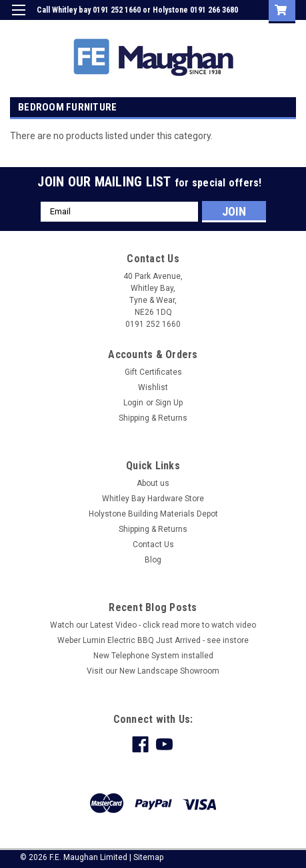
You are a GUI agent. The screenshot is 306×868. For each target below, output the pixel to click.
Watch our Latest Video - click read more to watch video (153, 625)
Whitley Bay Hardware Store (153, 499)
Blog (153, 560)
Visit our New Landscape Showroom (153, 671)
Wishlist (153, 387)
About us (153, 483)
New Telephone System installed (153, 656)
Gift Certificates (153, 372)
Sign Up (233, 29)
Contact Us (153, 544)
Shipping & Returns (153, 418)
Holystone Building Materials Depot (153, 514)
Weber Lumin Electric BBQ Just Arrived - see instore (153, 640)
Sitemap (148, 857)
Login (195, 29)
